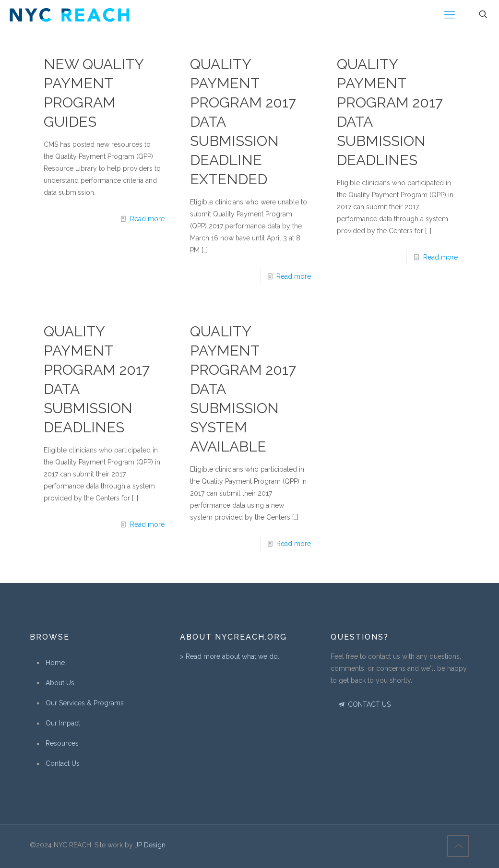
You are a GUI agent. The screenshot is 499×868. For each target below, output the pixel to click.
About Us (60, 683)
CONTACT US (364, 704)
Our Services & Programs (85, 703)
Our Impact (63, 723)
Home (55, 663)
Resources (62, 743)
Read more (147, 219)
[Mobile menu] (450, 14)
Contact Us (63, 763)
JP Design (150, 845)
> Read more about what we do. (230, 656)
